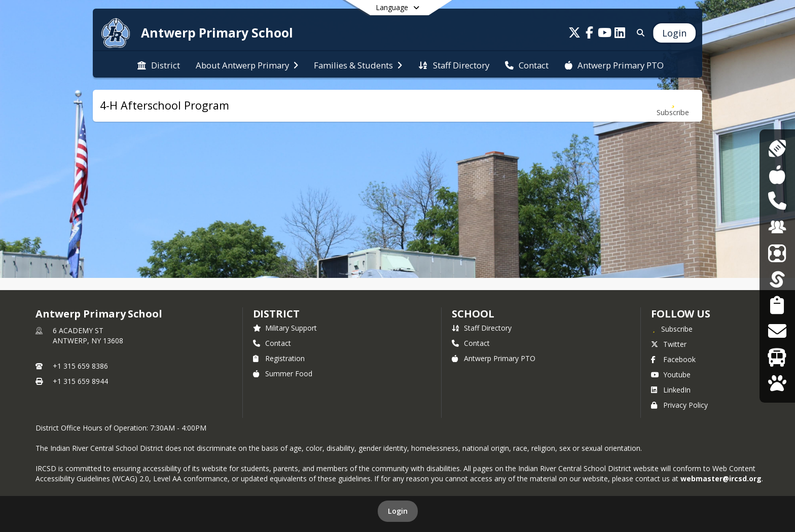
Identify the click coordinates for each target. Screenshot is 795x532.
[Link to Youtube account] (605, 34)
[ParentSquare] (777, 253)
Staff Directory (482, 328)
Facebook (673, 359)
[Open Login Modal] (674, 33)
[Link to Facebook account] (590, 34)
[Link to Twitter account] (574, 34)
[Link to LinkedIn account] (620, 34)
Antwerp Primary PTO (494, 358)
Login (398, 511)
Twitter (669, 344)
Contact (272, 343)
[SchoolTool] (777, 279)
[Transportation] (777, 357)
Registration (279, 358)
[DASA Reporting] (777, 201)
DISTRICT (276, 314)
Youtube (671, 375)
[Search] (639, 33)
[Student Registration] (777, 305)
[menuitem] (159, 64)
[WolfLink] (777, 383)
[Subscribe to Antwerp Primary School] (672, 329)
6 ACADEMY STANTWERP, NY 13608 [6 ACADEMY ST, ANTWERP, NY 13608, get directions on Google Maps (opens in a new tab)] (88, 335)
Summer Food (283, 374)
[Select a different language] (397, 8)
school (473, 314)
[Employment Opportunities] (777, 227)
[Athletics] (777, 148)
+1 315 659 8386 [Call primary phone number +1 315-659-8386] (80, 366)
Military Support (285, 328)
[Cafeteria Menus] (777, 175)
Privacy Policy (679, 405)
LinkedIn (671, 390)
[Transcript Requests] (777, 331)
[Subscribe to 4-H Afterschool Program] (673, 106)
